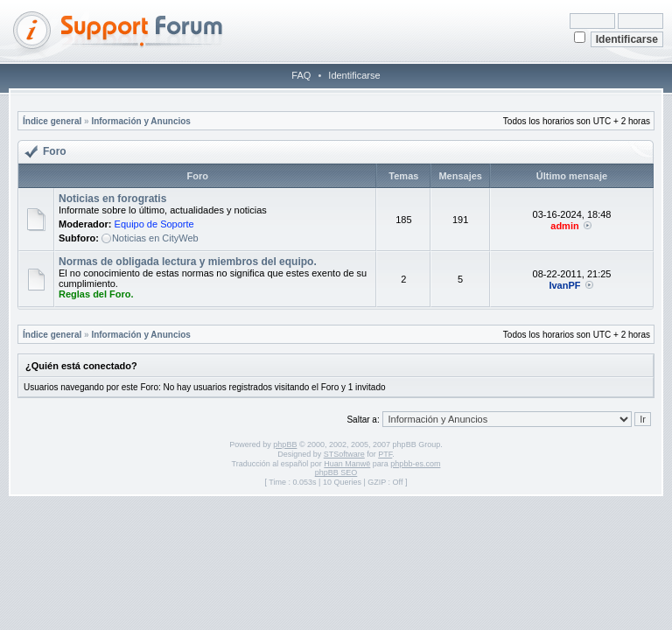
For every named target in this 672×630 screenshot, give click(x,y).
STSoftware (344, 454)
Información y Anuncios (141, 121)
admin (564, 226)
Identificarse (354, 75)
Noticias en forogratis (112, 199)
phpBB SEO (336, 472)
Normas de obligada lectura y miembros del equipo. (188, 262)
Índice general (52, 121)
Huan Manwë (347, 464)
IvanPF (564, 285)
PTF (385, 454)
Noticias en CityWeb (155, 238)
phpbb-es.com (415, 464)
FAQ (301, 75)
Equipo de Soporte (154, 224)
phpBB (285, 444)
